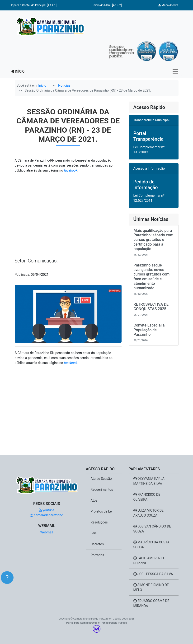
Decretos (97, 544)
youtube (47, 510)
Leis (94, 533)
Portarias (97, 555)
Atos (94, 500)
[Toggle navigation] (175, 71)
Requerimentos (102, 490)
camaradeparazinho (47, 515)
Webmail (47, 532)
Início (42, 85)
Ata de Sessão (101, 479)
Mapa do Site (168, 5)
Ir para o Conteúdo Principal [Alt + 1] (34, 5)
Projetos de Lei (102, 511)
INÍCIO (18, 71)
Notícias (64, 85)
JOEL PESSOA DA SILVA (153, 574)
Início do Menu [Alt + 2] (107, 5)
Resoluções (99, 522)
